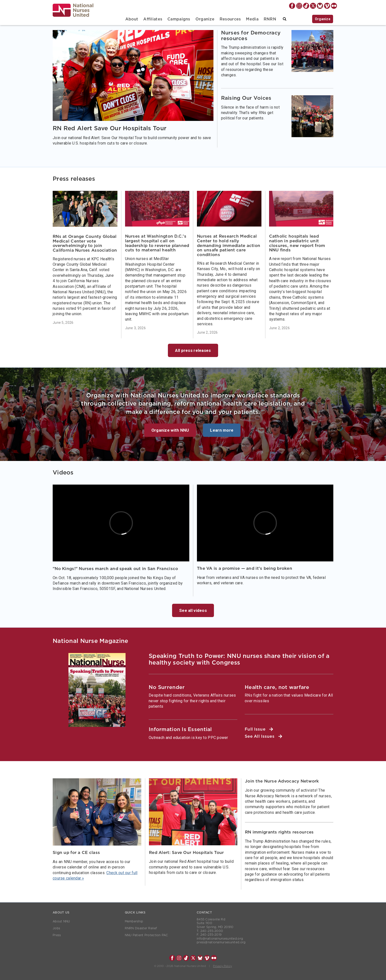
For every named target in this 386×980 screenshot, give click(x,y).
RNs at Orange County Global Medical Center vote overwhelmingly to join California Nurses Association (85, 243)
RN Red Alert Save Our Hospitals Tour (110, 129)
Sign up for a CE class (76, 853)
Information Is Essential (180, 729)
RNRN (270, 19)
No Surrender (167, 687)
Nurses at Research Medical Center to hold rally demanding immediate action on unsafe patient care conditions (229, 245)
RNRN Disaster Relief (141, 928)
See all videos (193, 610)
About (132, 19)
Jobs (56, 928)
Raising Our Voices (246, 98)
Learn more (222, 430)
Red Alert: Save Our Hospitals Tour (186, 853)
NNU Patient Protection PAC (146, 935)
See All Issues (263, 736)
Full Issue (259, 729)
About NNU (61, 921)
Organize (205, 19)
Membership (134, 921)
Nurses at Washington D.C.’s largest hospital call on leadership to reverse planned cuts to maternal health (157, 243)
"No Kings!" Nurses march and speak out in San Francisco (115, 569)
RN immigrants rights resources (279, 832)
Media (252, 19)
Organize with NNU (170, 430)
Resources (230, 19)
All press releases (193, 350)
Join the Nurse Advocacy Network (282, 781)
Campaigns (179, 19)
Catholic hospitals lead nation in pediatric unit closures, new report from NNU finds (297, 243)
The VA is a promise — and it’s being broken (245, 568)
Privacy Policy (222, 966)
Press (57, 935)
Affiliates (153, 19)
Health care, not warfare (277, 687)
